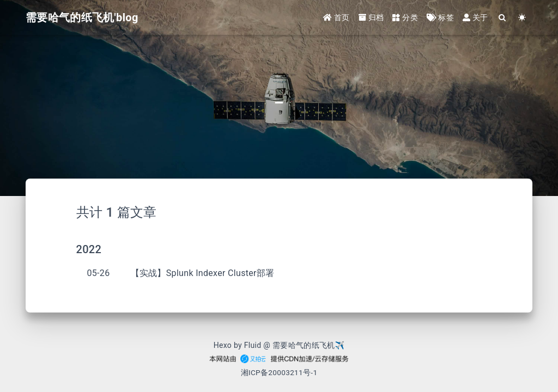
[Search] (503, 18)
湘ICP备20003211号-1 (279, 372)
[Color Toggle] (522, 18)
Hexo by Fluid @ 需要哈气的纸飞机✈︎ (279, 345)
